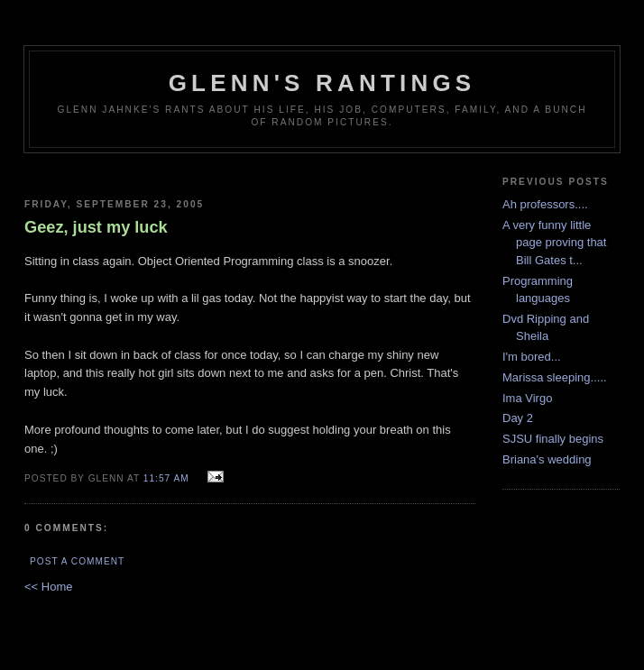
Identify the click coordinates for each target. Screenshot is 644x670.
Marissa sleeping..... (555, 377)
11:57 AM (166, 478)
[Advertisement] (250, 169)
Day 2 (518, 418)
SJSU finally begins (553, 439)
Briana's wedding (547, 459)
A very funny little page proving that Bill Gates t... (554, 243)
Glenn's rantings (322, 83)
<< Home (48, 587)
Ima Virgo (527, 398)
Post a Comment (77, 561)
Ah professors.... (545, 204)
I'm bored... (532, 357)
